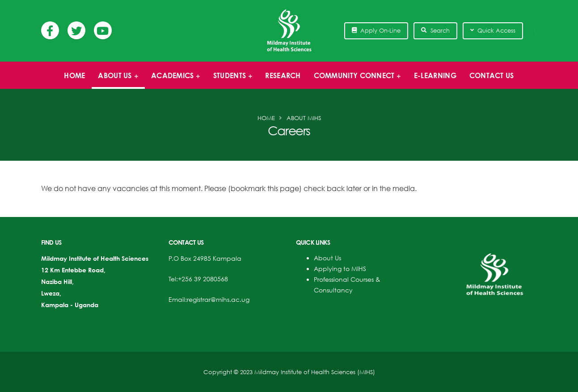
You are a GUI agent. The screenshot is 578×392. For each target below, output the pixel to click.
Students (230, 80)
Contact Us (492, 75)
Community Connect (354, 80)
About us (116, 80)
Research (283, 75)
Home (74, 75)
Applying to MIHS (340, 269)
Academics (173, 80)
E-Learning (435, 75)
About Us (327, 258)
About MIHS (304, 118)
